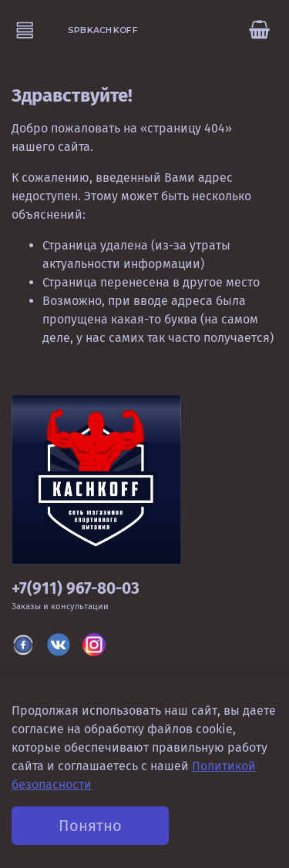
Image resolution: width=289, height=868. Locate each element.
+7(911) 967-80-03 (76, 589)
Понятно (90, 826)
